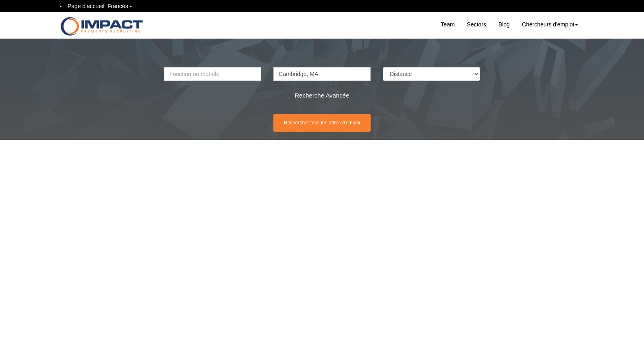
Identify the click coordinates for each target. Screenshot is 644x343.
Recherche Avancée (322, 95)
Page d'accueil (86, 6)
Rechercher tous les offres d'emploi (322, 123)
